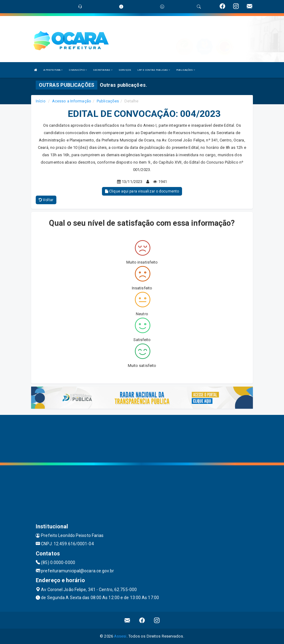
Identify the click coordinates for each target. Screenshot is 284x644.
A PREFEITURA (53, 70)
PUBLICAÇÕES (186, 70)
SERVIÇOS (125, 70)
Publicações (108, 101)
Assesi (120, 636)
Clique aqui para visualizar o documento (142, 191)
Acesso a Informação (72, 101)
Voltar (46, 200)
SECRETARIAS (103, 70)
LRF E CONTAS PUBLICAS (154, 70)
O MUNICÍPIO (78, 70)
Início (41, 101)
